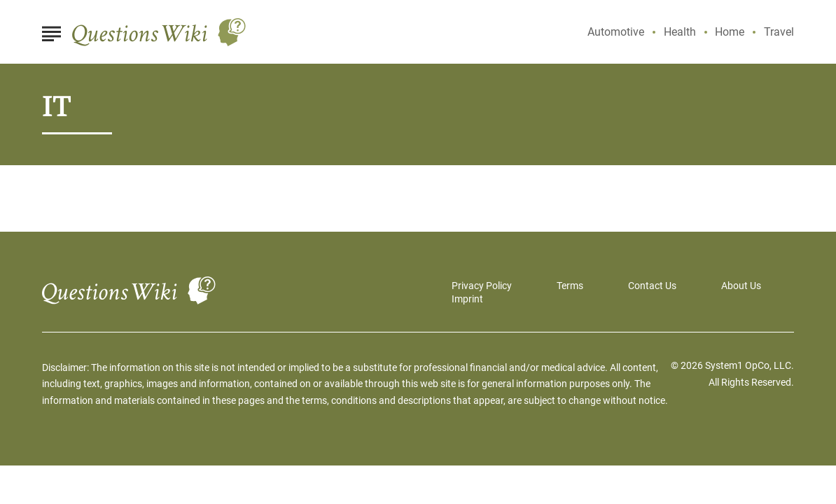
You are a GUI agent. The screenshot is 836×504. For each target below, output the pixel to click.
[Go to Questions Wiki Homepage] (159, 32)
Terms (570, 286)
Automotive (616, 32)
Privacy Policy (482, 286)
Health (680, 32)
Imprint (467, 299)
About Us (741, 286)
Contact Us (652, 286)
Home (730, 32)
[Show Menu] (51, 31)
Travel (779, 32)
